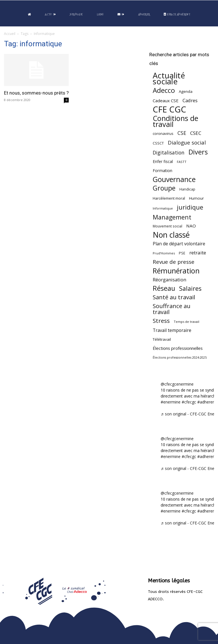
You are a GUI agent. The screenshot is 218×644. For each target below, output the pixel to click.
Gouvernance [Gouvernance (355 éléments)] (174, 179)
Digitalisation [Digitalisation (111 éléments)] (169, 153)
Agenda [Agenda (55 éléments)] (186, 91)
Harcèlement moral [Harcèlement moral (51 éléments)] (169, 198)
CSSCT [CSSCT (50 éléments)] (158, 143)
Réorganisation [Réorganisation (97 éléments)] (169, 280)
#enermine (171, 402)
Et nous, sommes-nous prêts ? (36, 93)
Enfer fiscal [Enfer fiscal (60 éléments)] (163, 161)
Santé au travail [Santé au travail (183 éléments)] (174, 297)
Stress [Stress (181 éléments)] (161, 321)
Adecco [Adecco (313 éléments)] (164, 90)
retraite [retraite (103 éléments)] (198, 253)
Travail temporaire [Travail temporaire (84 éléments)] (172, 330)
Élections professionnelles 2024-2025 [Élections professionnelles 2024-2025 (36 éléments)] (180, 357)
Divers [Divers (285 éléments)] (198, 152)
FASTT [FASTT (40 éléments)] (182, 162)
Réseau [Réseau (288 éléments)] (164, 288)
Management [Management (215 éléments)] (172, 217)
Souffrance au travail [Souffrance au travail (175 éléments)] (172, 309)
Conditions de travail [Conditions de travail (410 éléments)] (175, 121)
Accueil (10, 34)
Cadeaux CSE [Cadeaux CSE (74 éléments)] (166, 101)
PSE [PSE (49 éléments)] (182, 253)
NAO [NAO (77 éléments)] (191, 226)
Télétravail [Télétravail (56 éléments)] (162, 339)
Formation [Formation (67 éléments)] (163, 171)
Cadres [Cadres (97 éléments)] (190, 100)
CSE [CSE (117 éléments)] (182, 133)
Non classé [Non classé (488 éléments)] (171, 235)
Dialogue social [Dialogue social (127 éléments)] (187, 142)
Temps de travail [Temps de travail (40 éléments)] (186, 322)
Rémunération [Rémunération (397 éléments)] (176, 271)
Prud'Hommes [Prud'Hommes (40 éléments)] (164, 253)
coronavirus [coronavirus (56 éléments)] (163, 133)
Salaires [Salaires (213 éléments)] (190, 288)
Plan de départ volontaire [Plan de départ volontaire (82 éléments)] (179, 244)
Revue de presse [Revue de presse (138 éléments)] (174, 262)
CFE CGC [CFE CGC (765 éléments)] (169, 109)
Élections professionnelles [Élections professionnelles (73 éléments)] (178, 348)
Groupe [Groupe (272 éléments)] (164, 188)
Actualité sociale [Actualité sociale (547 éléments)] (169, 78)
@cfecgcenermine (177, 384)
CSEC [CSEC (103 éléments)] (196, 133)
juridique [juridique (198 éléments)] (190, 207)
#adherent (207, 402)
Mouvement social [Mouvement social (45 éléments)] (167, 226)
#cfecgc (189, 402)
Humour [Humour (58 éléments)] (196, 198)
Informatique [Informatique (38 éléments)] (163, 208)
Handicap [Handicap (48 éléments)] (187, 189)
